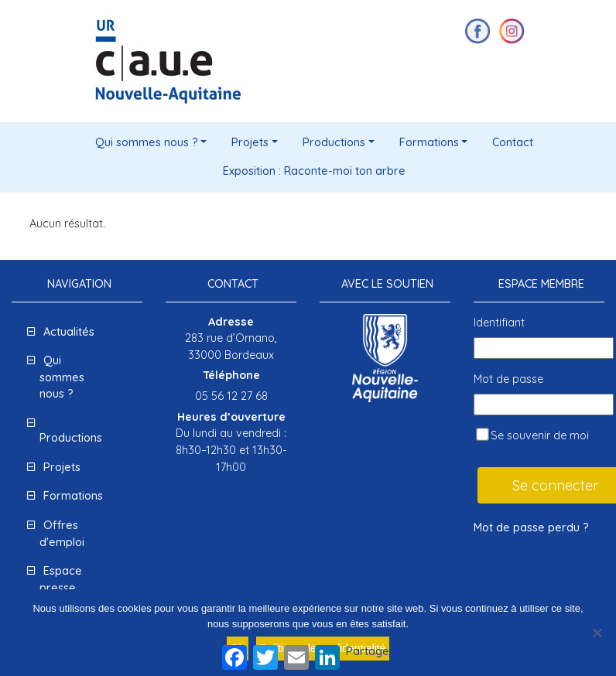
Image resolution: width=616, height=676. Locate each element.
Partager (370, 651)
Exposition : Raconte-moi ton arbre (314, 171)
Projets (250, 142)
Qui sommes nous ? (147, 142)
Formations (429, 142)
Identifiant (499, 323)
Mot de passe (508, 379)
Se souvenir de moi (532, 435)
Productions (334, 142)
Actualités (69, 332)
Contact (513, 142)
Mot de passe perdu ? (531, 527)
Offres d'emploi (62, 534)
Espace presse (61, 579)
